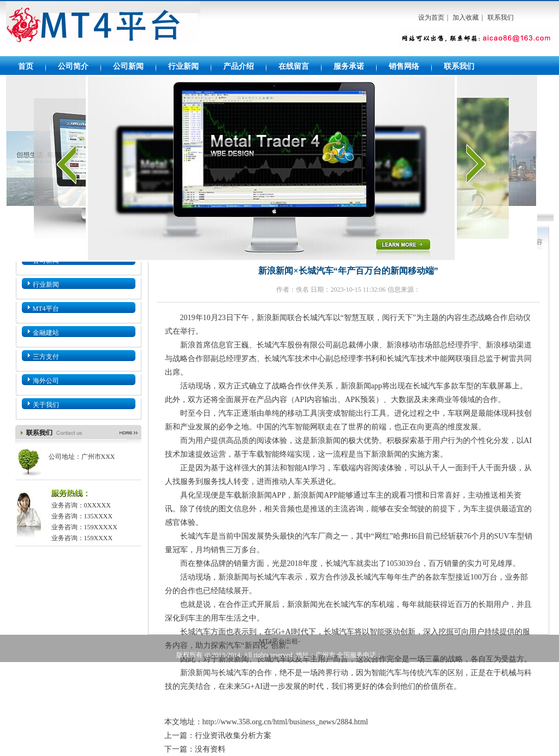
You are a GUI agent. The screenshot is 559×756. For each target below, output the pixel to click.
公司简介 (73, 66)
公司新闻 (128, 66)
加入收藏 (466, 17)
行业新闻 (183, 66)
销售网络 (404, 66)
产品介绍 (239, 66)
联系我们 (501, 17)
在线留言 (294, 66)
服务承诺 (349, 66)
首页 (26, 66)
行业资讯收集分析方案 (233, 736)
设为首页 (431, 17)
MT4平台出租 (103, 29)
